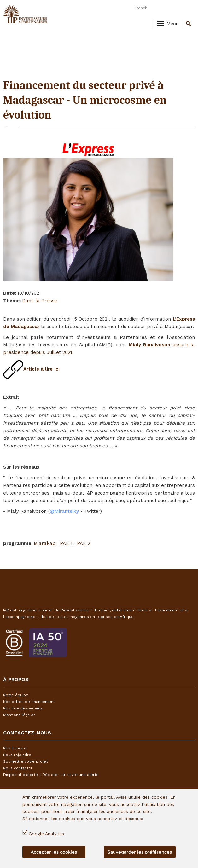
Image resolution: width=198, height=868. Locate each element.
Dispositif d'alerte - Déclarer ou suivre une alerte (51, 775)
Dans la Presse (40, 301)
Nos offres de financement (29, 702)
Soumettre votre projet (25, 761)
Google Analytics (46, 834)
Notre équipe (16, 695)
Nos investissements (23, 708)
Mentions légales (19, 715)
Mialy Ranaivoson (149, 345)
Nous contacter (18, 768)
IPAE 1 (65, 543)
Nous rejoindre (17, 755)
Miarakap (45, 543)
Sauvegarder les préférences (140, 852)
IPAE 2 (83, 543)
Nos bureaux (15, 748)
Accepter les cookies (54, 852)
